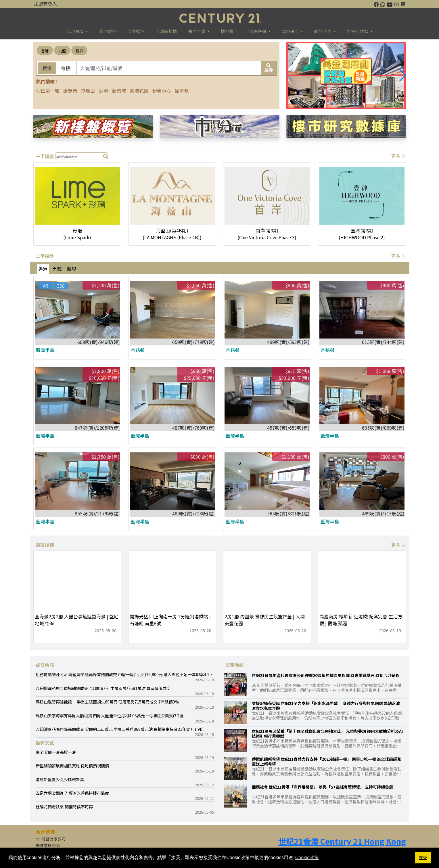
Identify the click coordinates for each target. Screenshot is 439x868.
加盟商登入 (45, 4)
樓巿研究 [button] (291, 31)
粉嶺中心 (162, 91)
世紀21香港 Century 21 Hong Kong (342, 841)
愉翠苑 (182, 91)
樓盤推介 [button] (229, 31)
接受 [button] (423, 858)
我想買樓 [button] (75, 31)
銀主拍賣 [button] (197, 31)
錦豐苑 (70, 91)
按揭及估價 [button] (358, 31)
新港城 (119, 91)
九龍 (62, 51)
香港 (45, 51)
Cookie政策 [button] (307, 858)
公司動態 (235, 665)
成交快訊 (45, 665)
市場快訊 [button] (258, 31)
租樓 (66, 68)
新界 (79, 51)
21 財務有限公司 (51, 839)
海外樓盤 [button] (136, 31)
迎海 (103, 91)
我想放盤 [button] (108, 31)
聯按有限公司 (48, 845)
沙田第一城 (48, 91)
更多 (398, 156)
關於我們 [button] (323, 31)
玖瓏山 (88, 91)
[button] (403, 75)
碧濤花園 (139, 91)
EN (397, 4)
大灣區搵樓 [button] (166, 31)
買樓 (47, 68)
